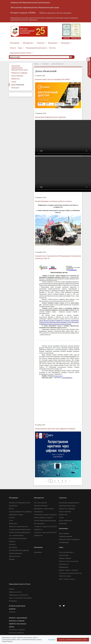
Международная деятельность (36, 48)
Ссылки (14, 82)
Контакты (52, 48)
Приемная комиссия (41, 506)
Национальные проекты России (21, 53)
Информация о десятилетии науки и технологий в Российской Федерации (20, 598)
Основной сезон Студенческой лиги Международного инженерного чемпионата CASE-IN (58, 257)
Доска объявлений (18, 85)
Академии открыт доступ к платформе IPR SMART (52, 79)
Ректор (11, 509)
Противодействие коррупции (19, 550)
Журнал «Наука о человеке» (69, 570)
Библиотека (15, 79)
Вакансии (12, 541)
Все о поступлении (40, 503)
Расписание (15, 88)
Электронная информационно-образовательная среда (35, 7)
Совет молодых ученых (67, 579)
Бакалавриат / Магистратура (44, 509)
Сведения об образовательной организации (30, 2)
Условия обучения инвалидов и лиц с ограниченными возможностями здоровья (20, 535)
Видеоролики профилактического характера (50, 117)
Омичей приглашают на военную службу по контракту (53, 201)
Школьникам (65, 43)
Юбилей (12, 559)
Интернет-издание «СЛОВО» (23, 13)
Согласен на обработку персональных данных (73, 640)
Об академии (14, 43)
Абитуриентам (28, 43)
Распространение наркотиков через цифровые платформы (55, 429)
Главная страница (65, 558)
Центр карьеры (64, 533)
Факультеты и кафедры (19, 73)
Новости (13, 48)
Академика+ (38, 552)
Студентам (40, 43)
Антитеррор (13, 547)
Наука (20, 48)
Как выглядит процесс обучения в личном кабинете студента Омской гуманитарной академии (45, 518)
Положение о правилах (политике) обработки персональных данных (17, 633)
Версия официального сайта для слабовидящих (55, 13)
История (12, 518)
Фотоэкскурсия (39, 523)
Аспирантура (38, 512)
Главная (36, 64)
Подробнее (52, 640)
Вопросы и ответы (15, 592)
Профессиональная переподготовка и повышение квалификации (69, 539)
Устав (11, 520)
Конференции (64, 567)
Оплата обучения (17, 76)
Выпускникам (53, 43)
